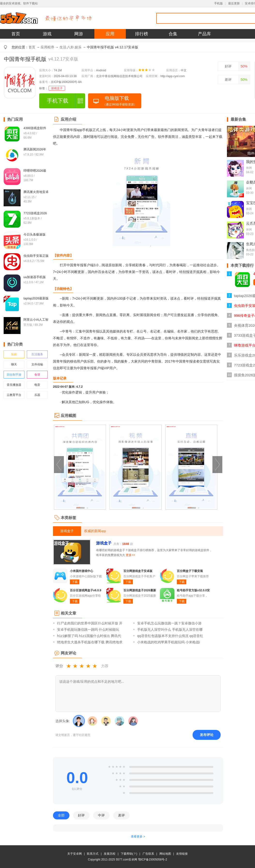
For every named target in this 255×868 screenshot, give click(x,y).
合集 (173, 34)
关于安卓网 (75, 854)
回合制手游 (14, 375)
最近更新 (234, 3)
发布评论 (207, 735)
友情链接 (182, 854)
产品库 (204, 34)
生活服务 (37, 354)
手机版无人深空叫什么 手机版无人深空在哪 (170, 630)
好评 (228, 66)
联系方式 (93, 854)
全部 (61, 815)
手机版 (218, 3)
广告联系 (148, 854)
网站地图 (165, 854)
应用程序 (47, 47)
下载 (75, 582)
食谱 (37, 375)
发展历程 (110, 854)
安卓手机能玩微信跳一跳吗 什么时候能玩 (88, 630)
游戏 (47, 34)
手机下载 (58, 101)
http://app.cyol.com (173, 76)
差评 (228, 80)
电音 (37, 385)
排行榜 (142, 34)
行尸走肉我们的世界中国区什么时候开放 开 (90, 623)
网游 (79, 34)
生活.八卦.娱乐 (71, 47)
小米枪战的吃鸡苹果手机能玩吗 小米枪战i (169, 642)
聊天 (14, 364)
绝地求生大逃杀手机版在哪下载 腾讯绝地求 (90, 642)
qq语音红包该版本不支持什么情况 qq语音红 (170, 636)
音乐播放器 (14, 385)
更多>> (130, 555)
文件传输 (37, 364)
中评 (101, 815)
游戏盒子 (57, 88)
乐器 (37, 395)
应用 (110, 34)
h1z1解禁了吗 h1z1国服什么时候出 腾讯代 (89, 636)
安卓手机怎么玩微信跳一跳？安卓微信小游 (169, 623)
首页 (16, 34)
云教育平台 (14, 395)
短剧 (14, 354)
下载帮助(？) (129, 854)
